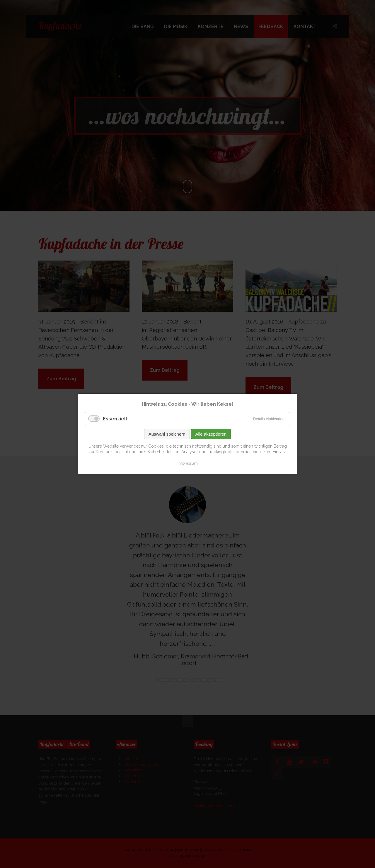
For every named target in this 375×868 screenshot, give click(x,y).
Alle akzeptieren (211, 434)
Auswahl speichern (167, 434)
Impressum (188, 463)
